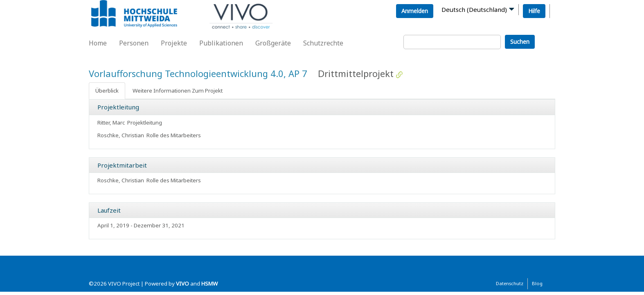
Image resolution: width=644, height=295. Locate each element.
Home (98, 43)
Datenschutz (510, 283)
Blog (537, 283)
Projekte (174, 43)
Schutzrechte (323, 43)
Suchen (520, 42)
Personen (134, 43)
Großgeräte (273, 43)
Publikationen (221, 43)
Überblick (107, 91)
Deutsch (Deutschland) (474, 9)
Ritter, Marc (111, 123)
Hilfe (534, 11)
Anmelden (415, 11)
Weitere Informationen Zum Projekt (178, 91)
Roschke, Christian (121, 135)
